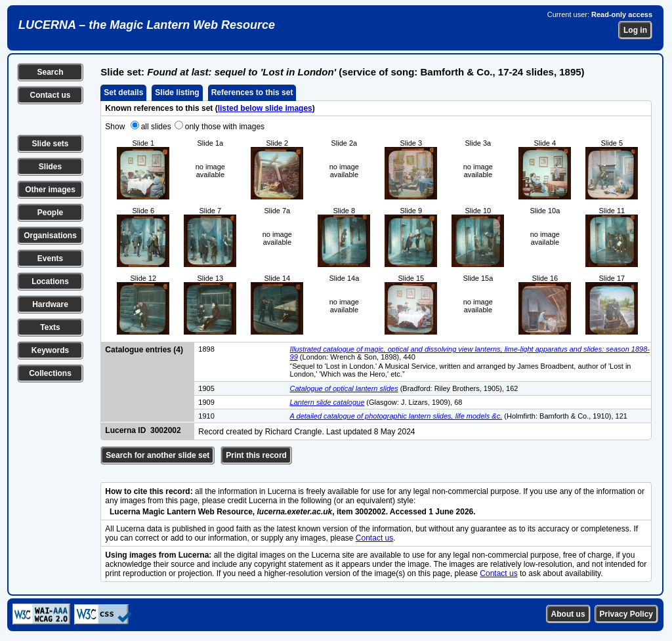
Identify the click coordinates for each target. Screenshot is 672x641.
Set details (123, 93)
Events (50, 258)
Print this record (256, 455)
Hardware (50, 304)
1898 (206, 349)
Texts (50, 327)
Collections (50, 373)
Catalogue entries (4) (144, 350)
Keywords (50, 350)
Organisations (50, 236)
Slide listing (177, 93)
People (50, 213)
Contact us (50, 95)
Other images (50, 190)
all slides (156, 127)
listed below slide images (265, 108)
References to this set (252, 93)
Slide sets (50, 144)
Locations (50, 281)
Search (50, 72)
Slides (50, 167)
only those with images (225, 127)
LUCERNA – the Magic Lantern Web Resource (147, 25)
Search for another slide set (157, 455)
